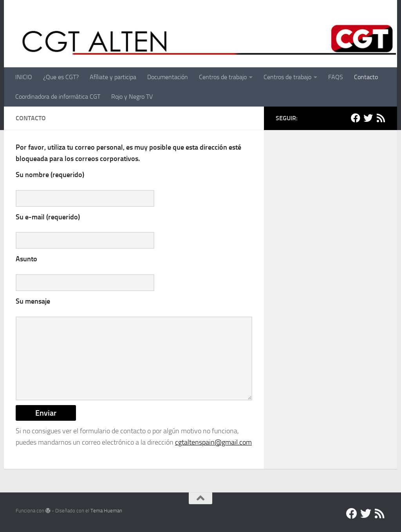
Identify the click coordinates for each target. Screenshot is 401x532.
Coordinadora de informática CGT (58, 97)
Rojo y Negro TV (132, 97)
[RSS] (381, 118)
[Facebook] (356, 118)
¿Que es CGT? (61, 77)
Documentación (168, 77)
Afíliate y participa (113, 77)
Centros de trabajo (223, 77)
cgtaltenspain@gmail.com (213, 442)
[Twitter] (368, 118)
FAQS (336, 77)
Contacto (366, 77)
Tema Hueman (106, 511)
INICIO (24, 77)
